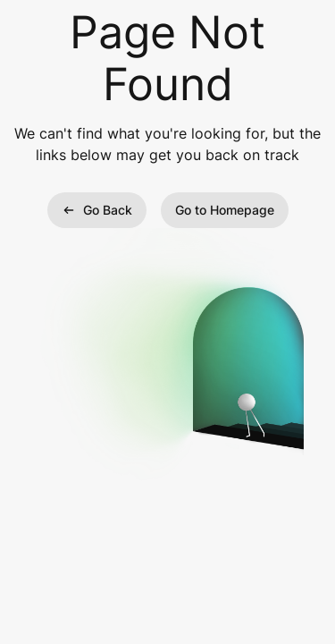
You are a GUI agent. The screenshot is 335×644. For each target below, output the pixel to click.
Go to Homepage (225, 210)
